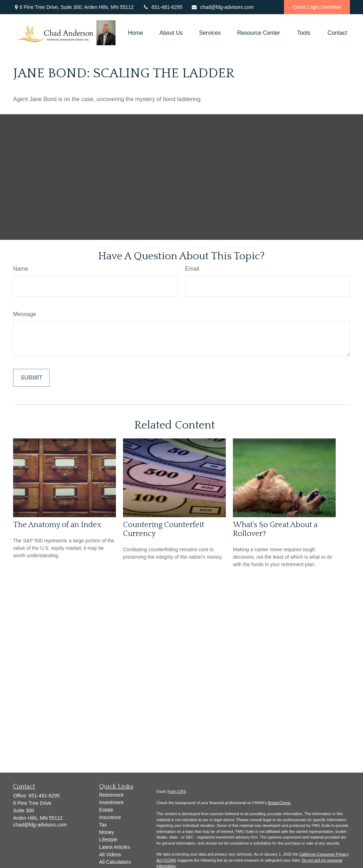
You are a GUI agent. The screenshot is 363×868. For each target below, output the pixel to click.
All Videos (110, 855)
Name (21, 269)
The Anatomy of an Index (57, 525)
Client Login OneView (317, 7)
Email (192, 269)
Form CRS (177, 791)
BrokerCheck (279, 803)
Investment (111, 802)
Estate (106, 810)
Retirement (111, 795)
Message (25, 314)
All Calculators (115, 862)
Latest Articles (115, 847)
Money (107, 832)
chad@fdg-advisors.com (222, 7)
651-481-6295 (162, 7)
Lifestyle (108, 840)
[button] (136, 33)
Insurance (110, 817)
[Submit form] (31, 378)
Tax (103, 825)
